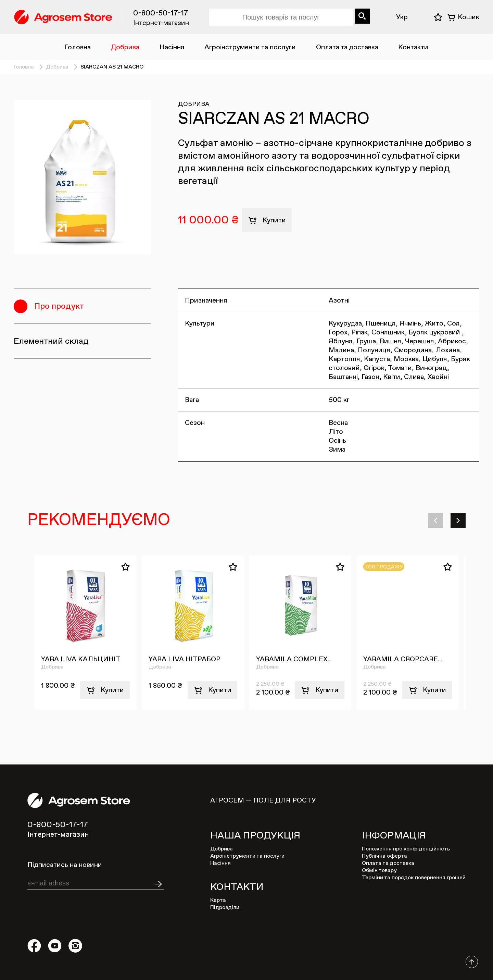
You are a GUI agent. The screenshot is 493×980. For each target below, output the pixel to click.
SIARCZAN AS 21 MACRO (112, 67)
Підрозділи (225, 908)
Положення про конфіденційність (406, 849)
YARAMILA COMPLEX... (294, 659)
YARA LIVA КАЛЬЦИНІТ (81, 659)
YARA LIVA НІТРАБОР (185, 659)
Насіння (172, 47)
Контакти (413, 47)
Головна (78, 47)
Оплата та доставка (347, 47)
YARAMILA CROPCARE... (403, 659)
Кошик (469, 17)
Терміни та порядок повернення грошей (414, 878)
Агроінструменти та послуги (250, 47)
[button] (437, 520)
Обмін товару (379, 871)
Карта (218, 901)
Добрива (125, 47)
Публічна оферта (384, 856)
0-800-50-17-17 (161, 13)
